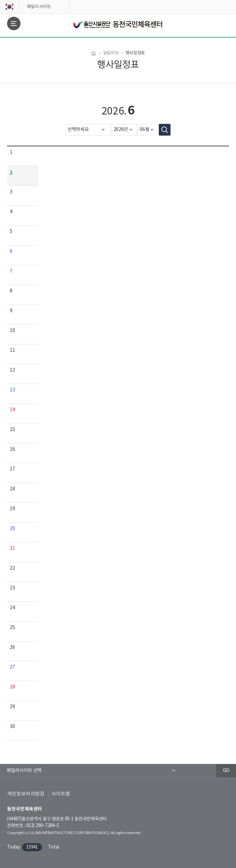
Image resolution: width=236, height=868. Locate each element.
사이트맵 (61, 794)
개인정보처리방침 (26, 794)
